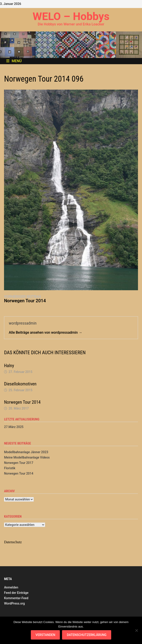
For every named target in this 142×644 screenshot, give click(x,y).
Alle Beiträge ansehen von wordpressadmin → (45, 332)
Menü (14, 61)
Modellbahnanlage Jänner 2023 (26, 452)
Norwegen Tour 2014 (22, 402)
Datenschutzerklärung (87, 635)
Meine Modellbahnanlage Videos (27, 457)
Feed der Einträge (16, 593)
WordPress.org (14, 603)
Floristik (10, 468)
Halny (9, 366)
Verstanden (45, 635)
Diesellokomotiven (20, 384)
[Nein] (136, 630)
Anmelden (11, 587)
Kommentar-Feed (16, 598)
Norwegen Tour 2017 (19, 463)
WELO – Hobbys (71, 16)
